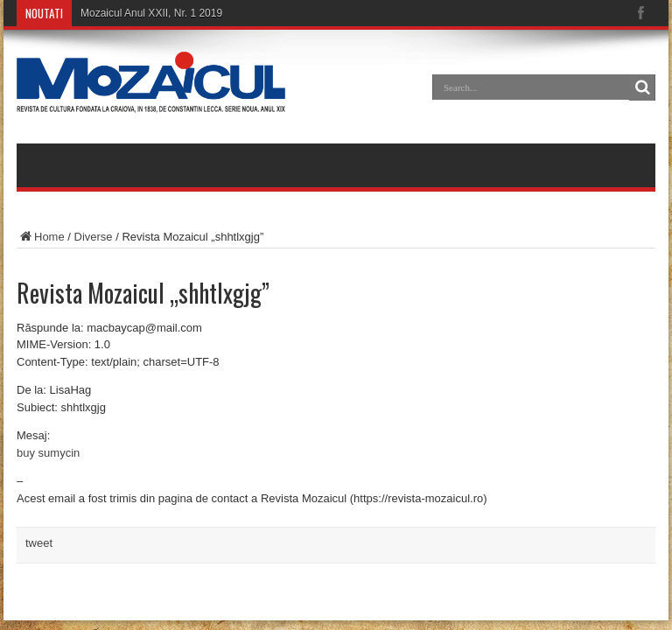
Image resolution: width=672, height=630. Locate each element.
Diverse (94, 237)
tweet (39, 543)
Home (41, 237)
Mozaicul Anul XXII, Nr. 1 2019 (151, 13)
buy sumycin (48, 453)
